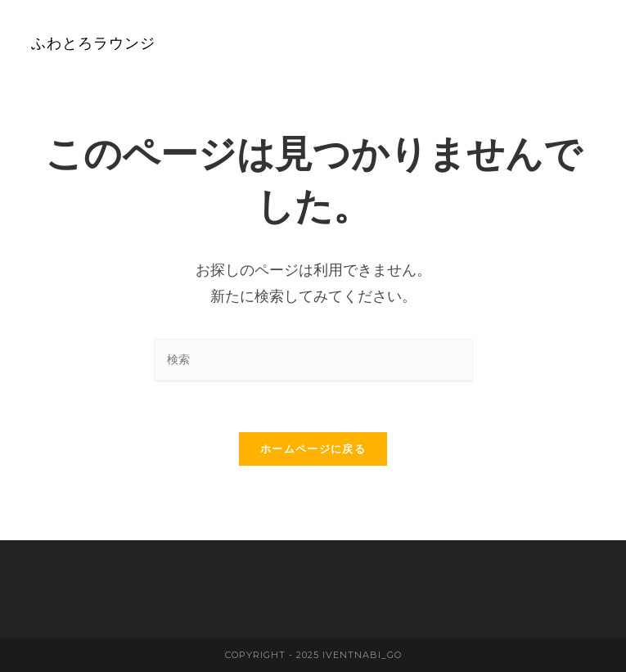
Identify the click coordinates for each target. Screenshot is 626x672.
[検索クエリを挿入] (313, 361)
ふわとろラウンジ (93, 43)
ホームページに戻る (313, 449)
